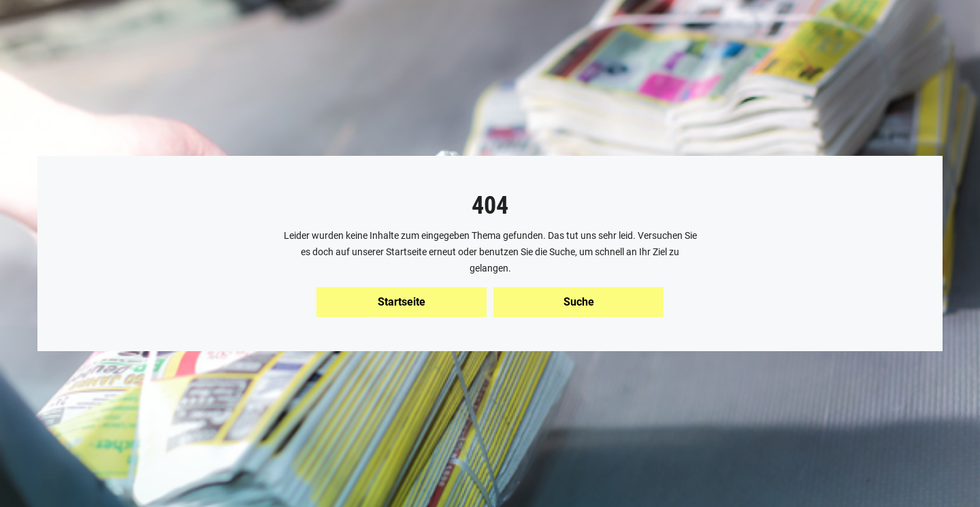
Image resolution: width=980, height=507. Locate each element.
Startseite (402, 302)
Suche (579, 302)
